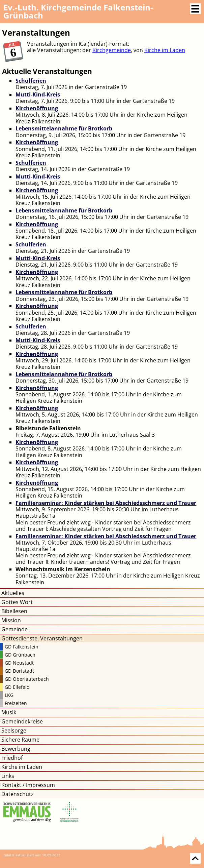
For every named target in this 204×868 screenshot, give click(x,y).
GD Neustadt (19, 663)
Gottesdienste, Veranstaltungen (42, 638)
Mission (11, 620)
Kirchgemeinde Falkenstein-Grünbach (78, 11)
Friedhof (12, 758)
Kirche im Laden (165, 50)
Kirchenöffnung (37, 108)
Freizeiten (16, 703)
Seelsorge (14, 731)
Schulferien (31, 81)
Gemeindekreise (22, 721)
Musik (9, 712)
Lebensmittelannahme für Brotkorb (64, 128)
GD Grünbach (20, 655)
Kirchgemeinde (112, 50)
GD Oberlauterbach (27, 679)
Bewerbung (16, 749)
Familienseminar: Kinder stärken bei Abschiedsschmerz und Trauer (106, 503)
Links (8, 776)
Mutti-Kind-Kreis (38, 94)
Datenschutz (18, 794)
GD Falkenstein (22, 647)
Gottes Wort (17, 602)
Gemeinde (14, 629)
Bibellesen (14, 611)
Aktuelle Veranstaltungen (47, 71)
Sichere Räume (20, 740)
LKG (9, 695)
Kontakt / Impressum (28, 785)
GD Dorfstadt (19, 671)
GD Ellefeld (17, 687)
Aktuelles (13, 593)
